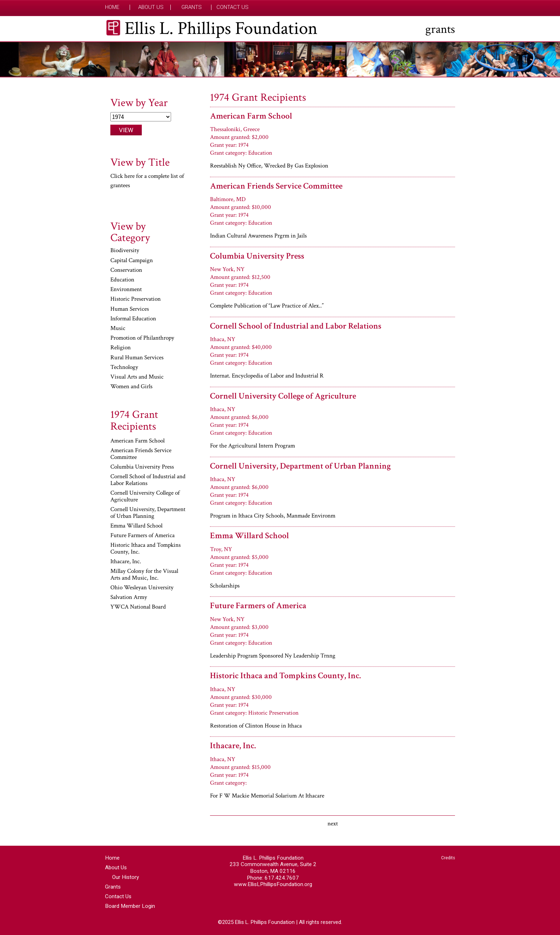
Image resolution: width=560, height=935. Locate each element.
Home (112, 7)
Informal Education (133, 319)
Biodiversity (125, 251)
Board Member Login (130, 906)
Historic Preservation (136, 299)
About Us (151, 7)
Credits (448, 858)
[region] (280, 59)
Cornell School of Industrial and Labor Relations (296, 326)
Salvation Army (129, 597)
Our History (126, 877)
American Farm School (251, 116)
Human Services (130, 309)
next (333, 824)
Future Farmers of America (258, 606)
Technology (124, 367)
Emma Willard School (249, 536)
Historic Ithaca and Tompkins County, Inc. (285, 676)
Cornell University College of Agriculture (283, 396)
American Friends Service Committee (276, 186)
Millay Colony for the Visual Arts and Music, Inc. (144, 575)
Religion (121, 348)
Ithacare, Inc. (233, 746)
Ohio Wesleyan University (142, 588)
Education (122, 280)
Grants (192, 7)
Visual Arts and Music (137, 377)
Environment (126, 290)
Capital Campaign (132, 261)
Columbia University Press (257, 256)
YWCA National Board (138, 607)
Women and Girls (131, 387)
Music (118, 329)
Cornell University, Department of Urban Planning (300, 466)
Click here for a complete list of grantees (147, 181)
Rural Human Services (137, 358)
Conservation (126, 270)
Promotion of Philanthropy (142, 338)
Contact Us (232, 7)
